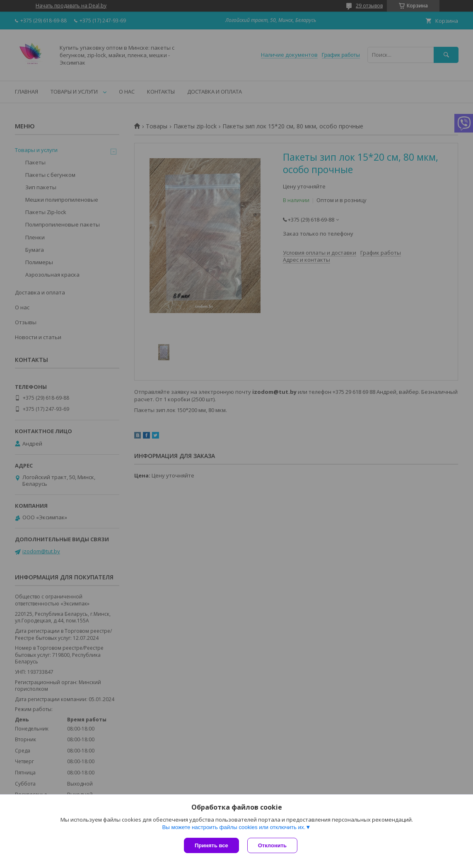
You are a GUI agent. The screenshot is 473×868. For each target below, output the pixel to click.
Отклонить (272, 845)
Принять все (211, 845)
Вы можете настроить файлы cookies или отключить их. (234, 827)
